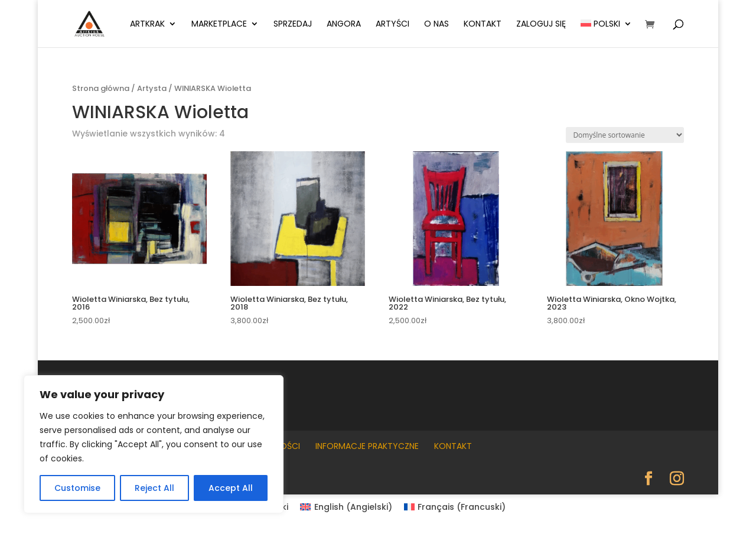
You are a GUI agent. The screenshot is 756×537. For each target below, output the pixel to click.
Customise (77, 488)
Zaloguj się (541, 25)
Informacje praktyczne (367, 446)
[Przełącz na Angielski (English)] (346, 507)
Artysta (152, 88)
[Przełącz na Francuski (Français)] (455, 507)
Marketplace (219, 25)
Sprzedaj (293, 25)
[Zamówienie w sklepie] (625, 135)
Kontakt (483, 25)
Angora (344, 25)
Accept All (231, 488)
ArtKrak (147, 25)
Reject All (154, 488)
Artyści (392, 25)
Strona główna (101, 88)
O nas (436, 25)
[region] (154, 444)
